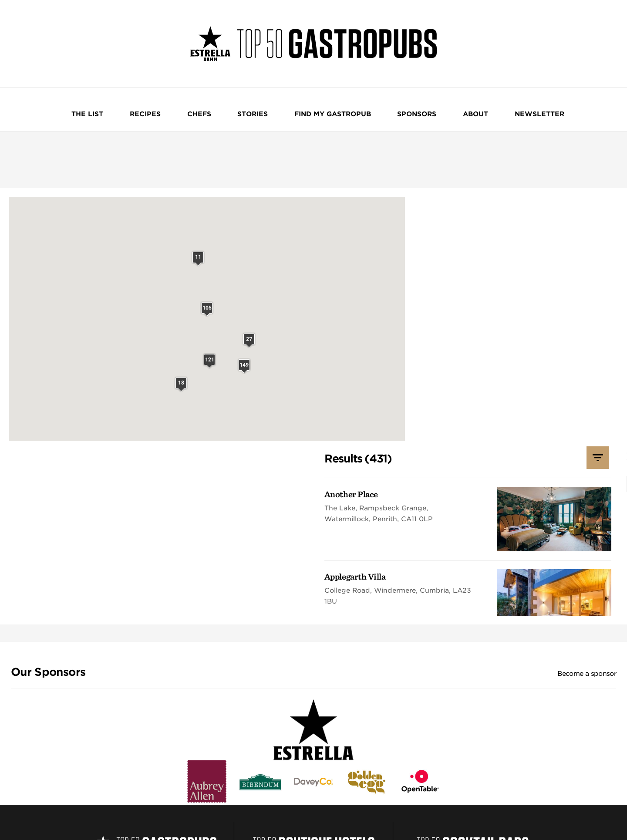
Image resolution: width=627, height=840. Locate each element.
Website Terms (133, 813)
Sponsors (393, 111)
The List (130, 111)
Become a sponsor (587, 500)
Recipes (174, 111)
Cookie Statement (212, 813)
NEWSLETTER (489, 111)
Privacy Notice (171, 813)
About (438, 111)
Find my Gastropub (322, 111)
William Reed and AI (311, 813)
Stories (255, 111)
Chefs (215, 111)
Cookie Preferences (260, 813)
